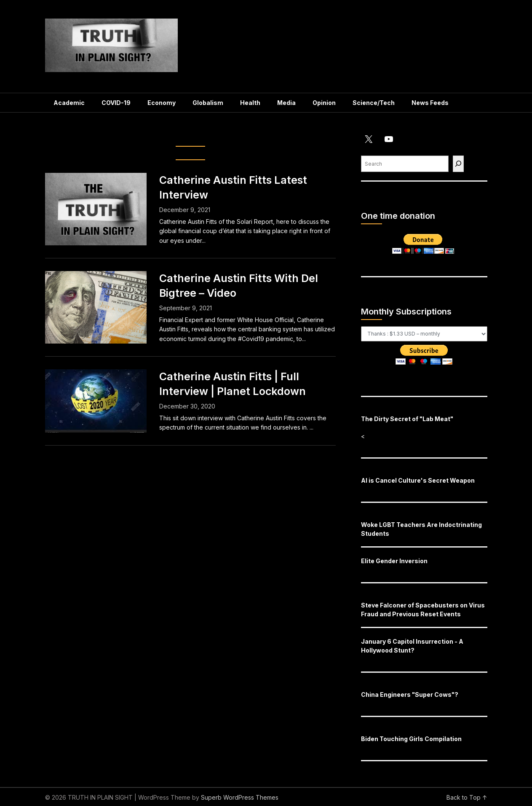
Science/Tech (374, 103)
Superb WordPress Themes (240, 797)
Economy (162, 103)
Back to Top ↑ (467, 797)
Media (286, 103)
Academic (69, 103)
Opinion (324, 103)
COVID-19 (116, 103)
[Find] (458, 164)
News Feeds (430, 103)
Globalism (208, 103)
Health (250, 103)
